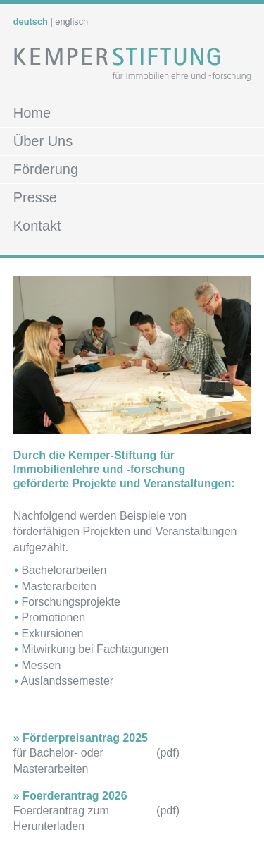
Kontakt (37, 226)
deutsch (31, 22)
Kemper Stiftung (132, 70)
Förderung (46, 169)
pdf (168, 753)
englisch (71, 22)
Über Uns (43, 141)
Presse (35, 197)
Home (32, 113)
